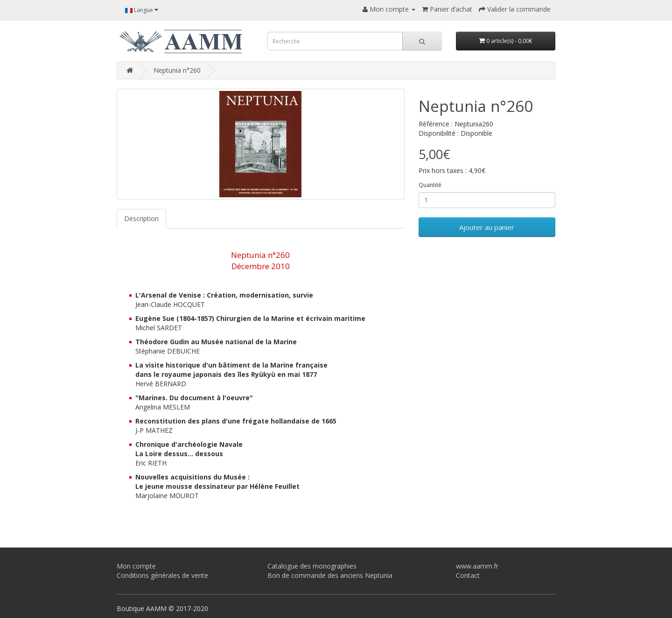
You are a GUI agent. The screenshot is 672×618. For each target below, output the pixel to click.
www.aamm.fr (477, 566)
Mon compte (136, 566)
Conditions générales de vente (162, 575)
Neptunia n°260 (177, 70)
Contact (468, 575)
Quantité (430, 185)
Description (141, 219)
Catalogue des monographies (312, 566)
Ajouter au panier (487, 227)
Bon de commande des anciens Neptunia (330, 575)
